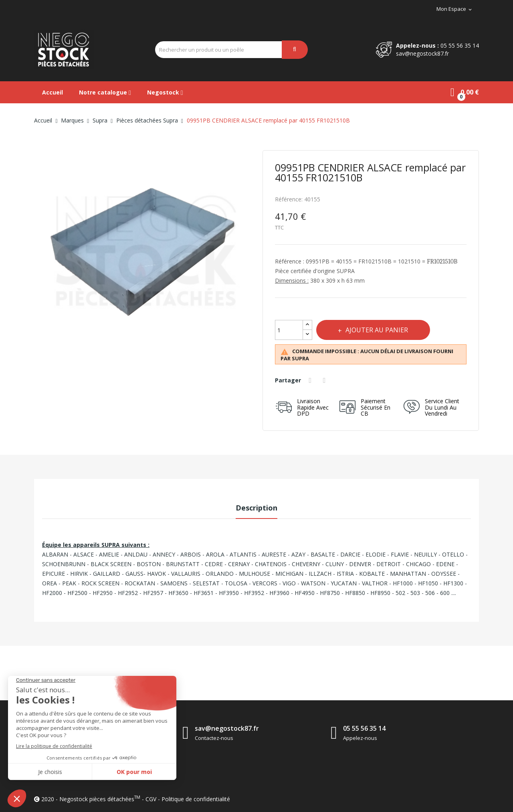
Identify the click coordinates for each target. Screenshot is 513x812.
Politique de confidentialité (196, 799)
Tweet (326, 380)
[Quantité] (289, 330)
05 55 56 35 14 (460, 45)
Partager (311, 380)
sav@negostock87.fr (422, 53)
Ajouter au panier (378, 330)
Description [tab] (256, 508)
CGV (151, 799)
